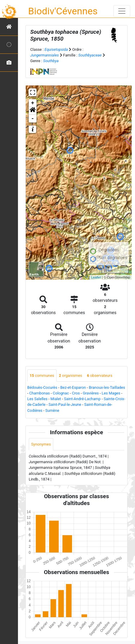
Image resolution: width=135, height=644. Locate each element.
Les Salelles (37, 399)
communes (42, 375)
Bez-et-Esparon (73, 387)
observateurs (100, 375)
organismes (71, 375)
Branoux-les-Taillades (107, 387)
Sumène (52, 410)
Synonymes (41, 444)
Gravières (91, 393)
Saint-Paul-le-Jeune (65, 404)
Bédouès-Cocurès (42, 387)
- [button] (33, 119)
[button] (33, 111)
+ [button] (33, 103)
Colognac (61, 393)
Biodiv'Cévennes (63, 11)
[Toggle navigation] (122, 11)
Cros (76, 393)
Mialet (56, 399)
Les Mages (111, 393)
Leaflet (96, 277)
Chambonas (40, 393)
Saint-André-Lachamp (82, 399)
